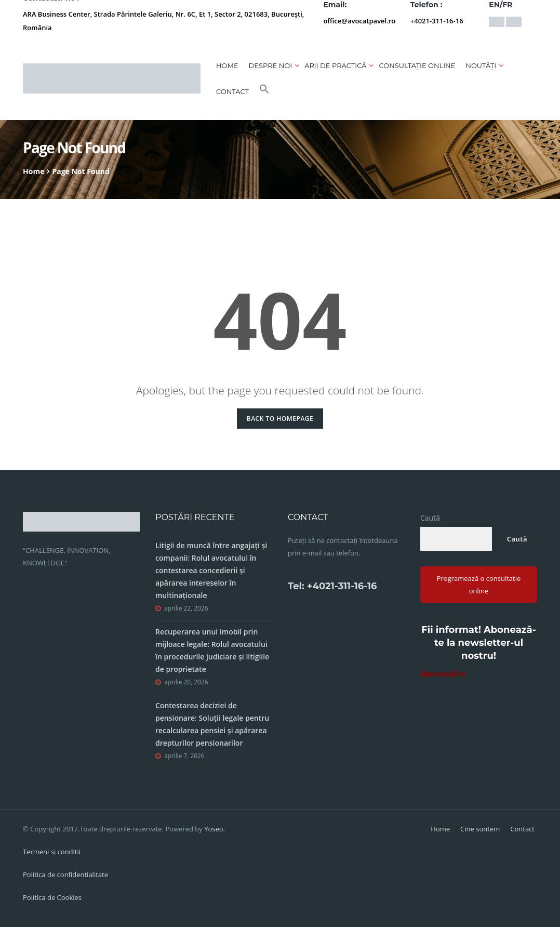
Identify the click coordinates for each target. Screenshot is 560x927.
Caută (430, 518)
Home (227, 65)
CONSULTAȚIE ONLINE (417, 65)
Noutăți (481, 65)
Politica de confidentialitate (65, 875)
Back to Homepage (280, 419)
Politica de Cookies (52, 897)
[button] (264, 91)
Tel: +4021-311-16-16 (332, 586)
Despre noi (271, 65)
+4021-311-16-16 (437, 21)
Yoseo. (215, 829)
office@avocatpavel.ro (359, 21)
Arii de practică (335, 65)
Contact (232, 91)
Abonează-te (443, 674)
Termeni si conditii (52, 852)
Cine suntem (480, 829)
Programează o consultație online (479, 585)
